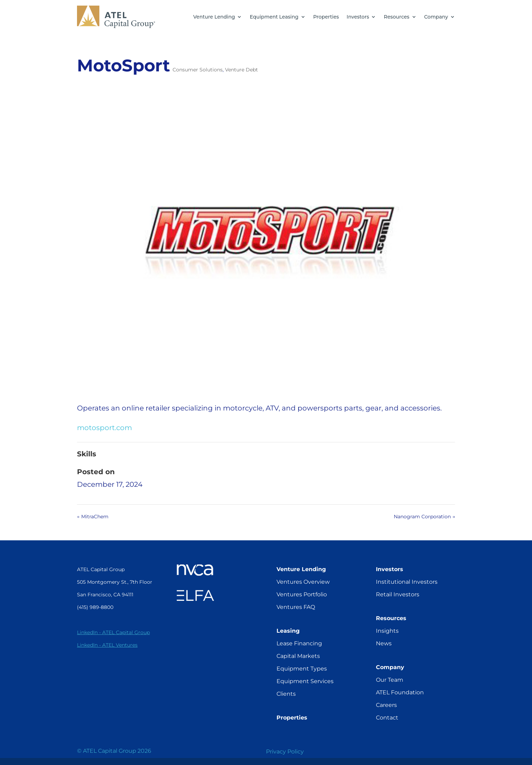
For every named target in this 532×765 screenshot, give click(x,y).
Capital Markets (298, 656)
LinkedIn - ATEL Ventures (107, 645)
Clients (286, 694)
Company (436, 17)
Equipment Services (305, 681)
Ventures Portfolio (302, 594)
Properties (326, 17)
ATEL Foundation (400, 692)
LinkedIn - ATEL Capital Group (113, 632)
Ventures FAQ (296, 607)
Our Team (390, 680)
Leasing (288, 631)
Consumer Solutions (198, 70)
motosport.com (104, 428)
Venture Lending (214, 17)
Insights (387, 631)
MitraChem (93, 517)
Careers (386, 705)
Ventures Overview (303, 582)
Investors (358, 17)
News (384, 643)
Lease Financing (299, 643)
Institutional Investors (407, 582)
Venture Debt (241, 70)
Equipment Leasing (274, 17)
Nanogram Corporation (424, 517)
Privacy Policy (285, 752)
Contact (387, 718)
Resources (396, 17)
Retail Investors (398, 594)
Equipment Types (302, 669)
